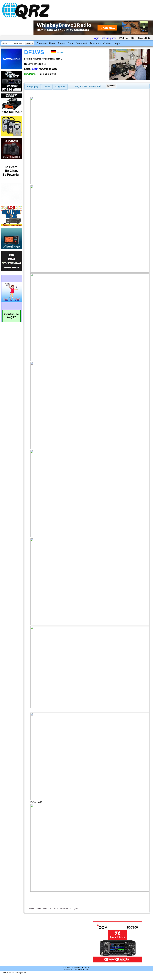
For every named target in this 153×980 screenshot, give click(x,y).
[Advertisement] (57, 942)
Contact (107, 43)
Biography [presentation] (33, 87)
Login (117, 43)
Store (71, 43)
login (97, 38)
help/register (109, 38)
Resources (95, 43)
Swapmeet (82, 43)
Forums (61, 43)
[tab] (33, 87)
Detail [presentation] (47, 87)
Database (42, 43)
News (52, 43)
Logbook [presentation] (60, 87)
